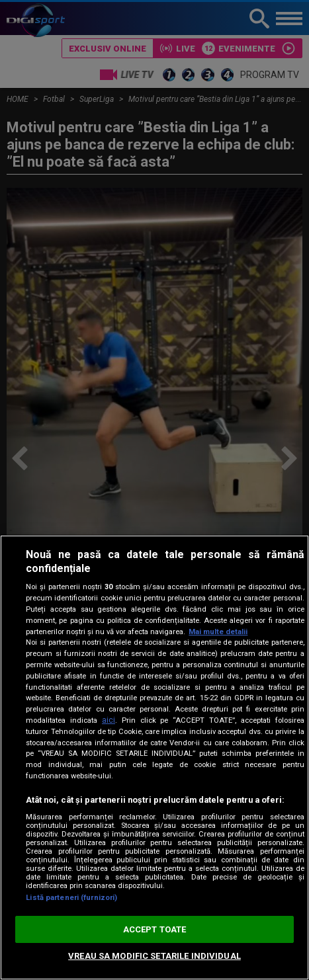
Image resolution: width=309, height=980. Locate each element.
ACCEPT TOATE (155, 929)
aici (109, 720)
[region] (154, 757)
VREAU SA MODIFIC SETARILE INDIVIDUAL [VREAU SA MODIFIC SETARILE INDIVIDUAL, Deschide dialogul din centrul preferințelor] (154, 956)
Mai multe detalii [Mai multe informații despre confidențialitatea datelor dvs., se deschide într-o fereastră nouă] (218, 632)
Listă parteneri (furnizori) (71, 898)
